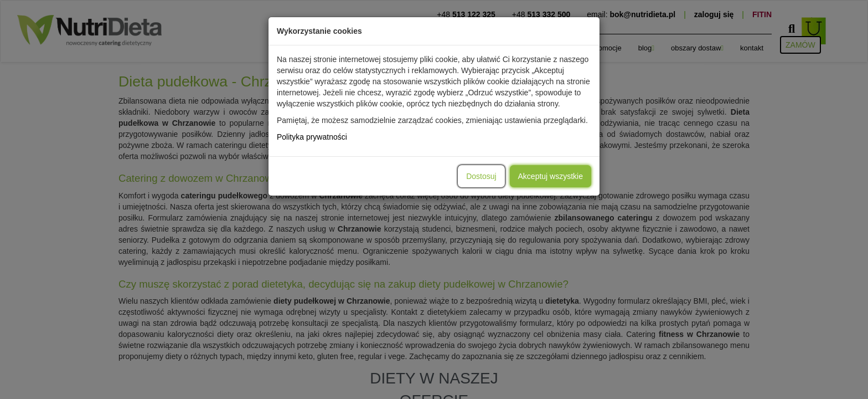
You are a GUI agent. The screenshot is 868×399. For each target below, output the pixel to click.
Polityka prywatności (312, 137)
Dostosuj (481, 176)
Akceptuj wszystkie (551, 176)
